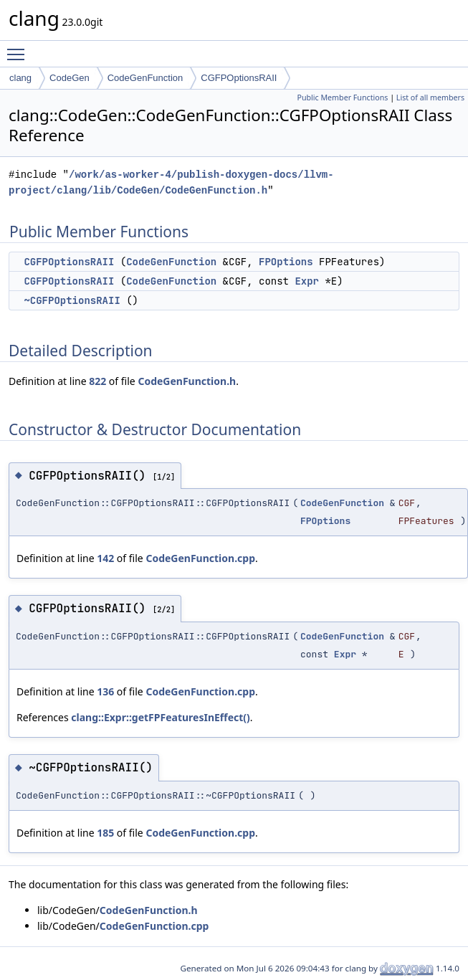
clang (20, 78)
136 (105, 691)
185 (105, 833)
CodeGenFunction (145, 78)
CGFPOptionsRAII (239, 78)
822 (97, 381)
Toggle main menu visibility (19, 48)
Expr (307, 281)
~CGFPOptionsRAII (72, 300)
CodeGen (70, 78)
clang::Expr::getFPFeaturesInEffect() (160, 717)
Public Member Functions (342, 97)
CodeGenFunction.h (187, 381)
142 (105, 558)
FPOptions (286, 262)
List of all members (430, 97)
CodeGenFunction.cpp (200, 558)
